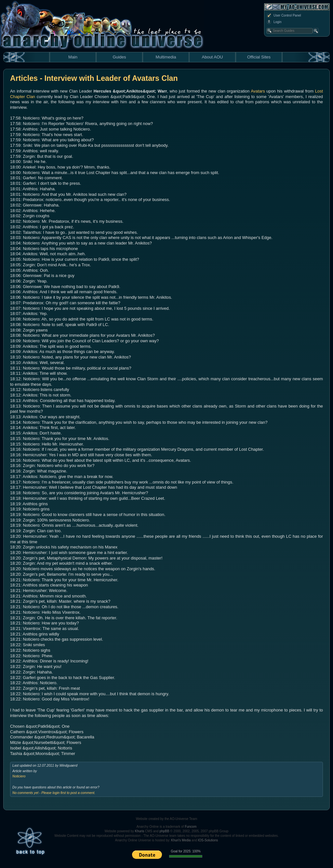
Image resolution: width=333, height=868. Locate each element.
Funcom (191, 827)
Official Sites (259, 57)
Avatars (258, 91)
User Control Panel (284, 16)
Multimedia (166, 57)
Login (274, 22)
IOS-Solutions (208, 840)
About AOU (212, 57)
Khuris (140, 831)
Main (73, 57)
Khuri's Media (181, 840)
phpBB (164, 831)
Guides (119, 57)
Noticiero (19, 776)
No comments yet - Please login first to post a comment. (54, 793)
